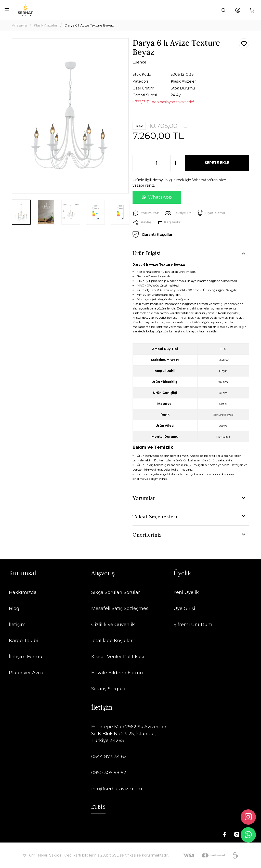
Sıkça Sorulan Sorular (116, 592)
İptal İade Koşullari (113, 641)
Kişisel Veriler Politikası (118, 657)
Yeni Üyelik (186, 592)
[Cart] (252, 10)
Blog (14, 608)
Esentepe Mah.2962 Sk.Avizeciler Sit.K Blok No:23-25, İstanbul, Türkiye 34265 (129, 734)
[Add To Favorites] (244, 43)
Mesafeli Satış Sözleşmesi (120, 608)
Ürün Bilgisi (147, 253)
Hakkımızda (23, 592)
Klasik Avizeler (183, 81)
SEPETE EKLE (217, 163)
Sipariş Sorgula (108, 689)
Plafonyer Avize (27, 673)
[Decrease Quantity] (138, 163)
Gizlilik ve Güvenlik (113, 625)
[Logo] (25, 10)
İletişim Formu (26, 657)
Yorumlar (144, 498)
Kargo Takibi (23, 641)
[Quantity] (157, 163)
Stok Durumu (183, 88)
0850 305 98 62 (109, 773)
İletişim (17, 625)
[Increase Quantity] (176, 163)
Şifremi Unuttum (193, 625)
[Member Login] (238, 10)
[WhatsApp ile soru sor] (157, 197)
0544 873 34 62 (109, 757)
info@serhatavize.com (117, 789)
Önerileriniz (147, 535)
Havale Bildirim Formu (117, 673)
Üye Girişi (184, 608)
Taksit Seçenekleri (155, 516)
